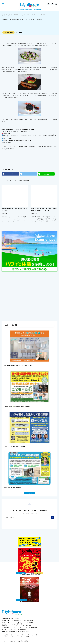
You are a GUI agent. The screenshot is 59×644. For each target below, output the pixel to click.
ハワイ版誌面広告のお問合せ (8, 635)
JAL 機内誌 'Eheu (22, 600)
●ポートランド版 (5, 628)
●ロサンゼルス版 (5, 620)
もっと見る (30, 493)
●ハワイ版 (4, 630)
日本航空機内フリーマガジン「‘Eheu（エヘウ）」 (13, 637)
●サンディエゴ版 (5, 622)
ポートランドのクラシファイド (17, 628)
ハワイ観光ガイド (22, 630)
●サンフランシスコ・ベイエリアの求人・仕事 (12, 624)
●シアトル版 (4, 626)
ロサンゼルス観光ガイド (29, 620)
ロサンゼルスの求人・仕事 (16, 620)
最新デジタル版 (21, 573)
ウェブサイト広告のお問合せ (32, 635)
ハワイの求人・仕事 (12, 630)
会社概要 (27, 637)
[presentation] (17, 524)
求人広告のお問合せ (20, 635)
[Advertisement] (29, 285)
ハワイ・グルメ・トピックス (8, 33)
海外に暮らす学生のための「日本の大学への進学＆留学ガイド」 (17, 632)
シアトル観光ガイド (26, 626)
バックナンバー (38, 573)
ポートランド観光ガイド (31, 628)
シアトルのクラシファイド (14, 626)
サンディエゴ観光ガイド (29, 622)
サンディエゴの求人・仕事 (16, 622)
